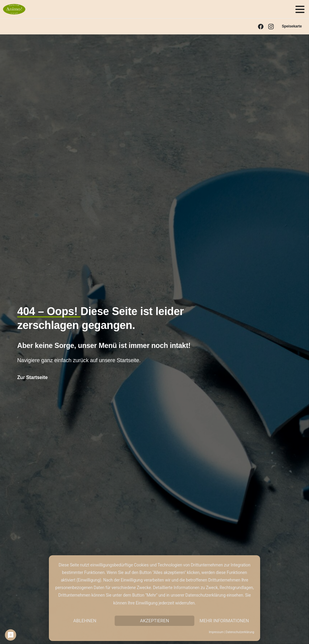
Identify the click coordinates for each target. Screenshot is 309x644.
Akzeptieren (154, 621)
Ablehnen (85, 621)
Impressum (216, 632)
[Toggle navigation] (300, 9)
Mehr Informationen (224, 621)
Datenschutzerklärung (240, 632)
